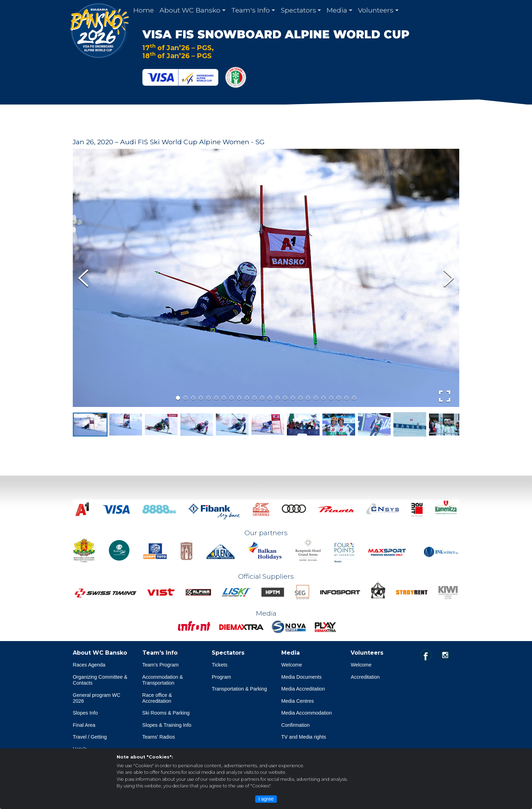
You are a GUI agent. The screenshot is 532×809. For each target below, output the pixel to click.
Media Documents (302, 677)
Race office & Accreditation (157, 698)
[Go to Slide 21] (331, 398)
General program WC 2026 (97, 698)
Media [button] (337, 10)
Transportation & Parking (239, 689)
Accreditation (365, 677)
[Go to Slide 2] (186, 398)
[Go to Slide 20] (323, 398)
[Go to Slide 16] (293, 398)
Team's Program (161, 665)
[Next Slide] (449, 278)
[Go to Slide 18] (308, 398)
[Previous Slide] (83, 278)
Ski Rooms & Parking (166, 713)
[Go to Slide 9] (239, 398)
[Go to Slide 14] (277, 398)
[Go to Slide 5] (209, 398)
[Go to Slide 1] (178, 398)
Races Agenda (89, 665)
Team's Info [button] (251, 10)
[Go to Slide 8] (232, 398)
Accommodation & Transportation (163, 680)
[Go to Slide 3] (193, 398)
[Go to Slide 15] (285, 398)
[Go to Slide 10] (247, 398)
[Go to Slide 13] (270, 398)
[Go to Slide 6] (216, 398)
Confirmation (296, 725)
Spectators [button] (298, 10)
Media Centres (298, 701)
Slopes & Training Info (167, 725)
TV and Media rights (304, 737)
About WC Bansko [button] (190, 10)
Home (144, 10)
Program (221, 677)
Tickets (220, 665)
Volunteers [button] (376, 10)
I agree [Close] (266, 799)
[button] (90, 425)
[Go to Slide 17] (300, 398)
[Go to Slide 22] (339, 398)
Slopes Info (85, 713)
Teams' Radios (159, 737)
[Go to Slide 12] (262, 398)
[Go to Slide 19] (316, 398)
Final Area (84, 725)
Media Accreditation (303, 689)
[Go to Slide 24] (354, 398)
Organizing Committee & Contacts (100, 680)
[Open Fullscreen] (445, 396)
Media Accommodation (307, 713)
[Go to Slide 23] (346, 398)
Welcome (292, 665)
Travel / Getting (90, 737)
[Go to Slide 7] (224, 398)
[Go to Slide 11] (255, 398)
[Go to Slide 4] (201, 398)
